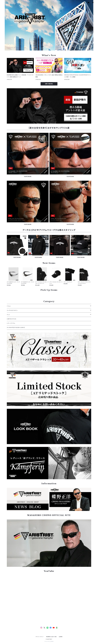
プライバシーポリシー (40, 637)
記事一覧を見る (49, 84)
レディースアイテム (11, 323)
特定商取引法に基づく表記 (51, 637)
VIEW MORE (28, 176)
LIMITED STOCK (11, 319)
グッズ (8, 315)
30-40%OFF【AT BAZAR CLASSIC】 (16, 328)
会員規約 (61, 637)
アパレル (9, 306)
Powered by (49, 641)
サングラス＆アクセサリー (12, 310)
